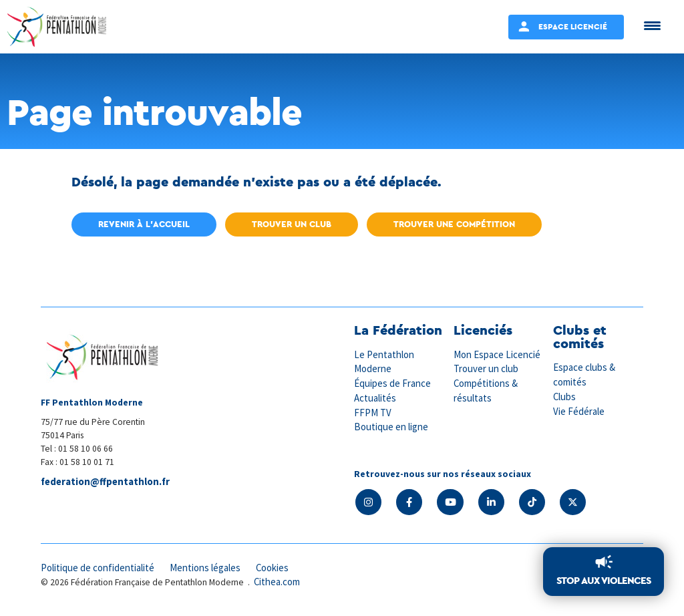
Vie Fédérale (579, 410)
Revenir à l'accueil (144, 224)
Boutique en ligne (391, 425)
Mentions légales (208, 568)
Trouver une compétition (454, 224)
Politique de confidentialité (99, 568)
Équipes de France (393, 382)
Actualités (375, 397)
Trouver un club (292, 224)
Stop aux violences (604, 581)
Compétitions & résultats (487, 390)
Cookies (277, 568)
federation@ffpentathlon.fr (107, 482)
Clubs (565, 396)
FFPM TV (373, 411)
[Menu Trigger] (652, 25)
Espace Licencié (573, 26)
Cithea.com (278, 582)
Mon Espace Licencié (498, 354)
